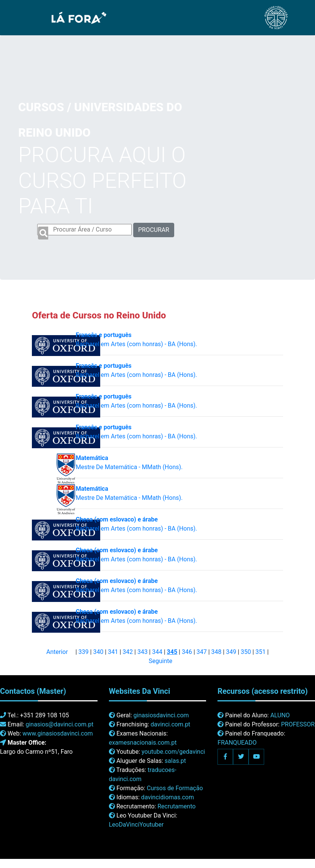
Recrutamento (176, 806)
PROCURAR (154, 230)
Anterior (57, 652)
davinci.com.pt (171, 724)
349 (231, 652)
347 (202, 652)
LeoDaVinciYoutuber (136, 825)
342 (128, 652)
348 (217, 652)
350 (246, 652)
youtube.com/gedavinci (173, 752)
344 (157, 652)
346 (187, 652)
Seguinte (161, 661)
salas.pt (175, 761)
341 (113, 652)
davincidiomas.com (168, 797)
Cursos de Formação (175, 788)
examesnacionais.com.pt (143, 743)
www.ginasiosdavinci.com (57, 733)
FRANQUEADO (237, 743)
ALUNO (280, 715)
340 (98, 652)
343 (143, 652)
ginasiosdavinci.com (161, 715)
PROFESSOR (298, 724)
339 (84, 652)
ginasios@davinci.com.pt (59, 724)
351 (261, 652)
